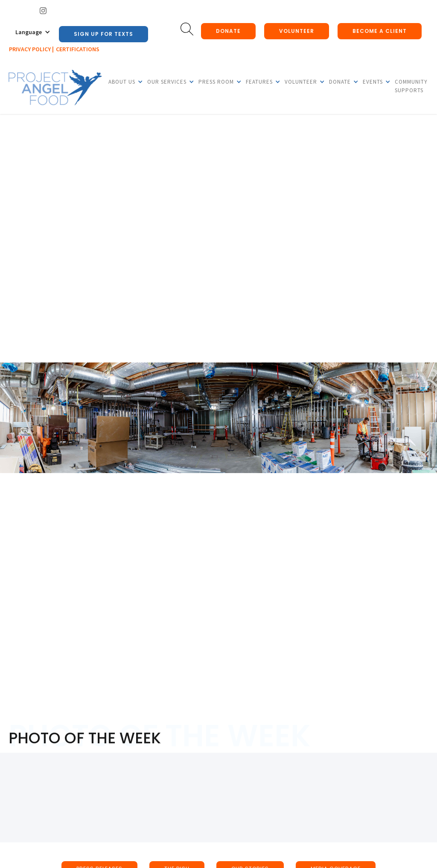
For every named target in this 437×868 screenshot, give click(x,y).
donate (228, 31)
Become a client (380, 31)
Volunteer (297, 31)
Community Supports (411, 86)
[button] (33, 32)
